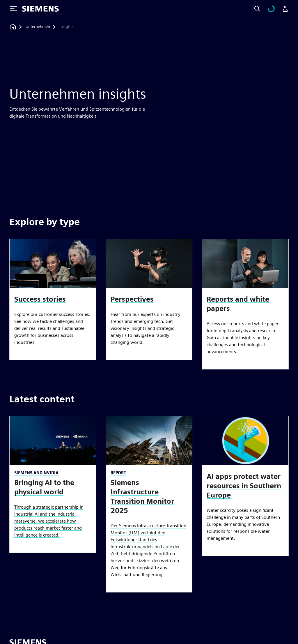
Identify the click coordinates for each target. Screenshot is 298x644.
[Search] (264, 9)
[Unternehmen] (38, 27)
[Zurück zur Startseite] (13, 27)
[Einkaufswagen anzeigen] (275, 9)
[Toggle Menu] (13, 9)
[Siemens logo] (40, 9)
